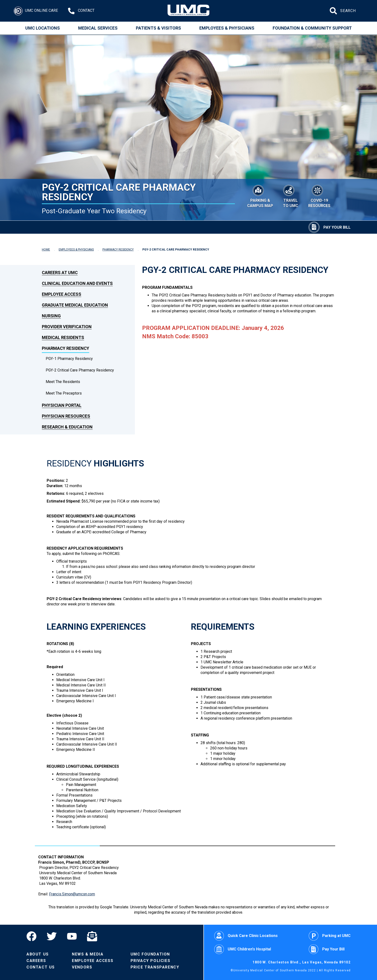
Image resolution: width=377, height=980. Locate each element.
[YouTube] (72, 936)
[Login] (36, 11)
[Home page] (189, 11)
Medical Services (98, 28)
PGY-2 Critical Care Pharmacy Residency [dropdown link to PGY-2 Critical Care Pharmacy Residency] (80, 370)
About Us (38, 954)
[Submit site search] (334, 11)
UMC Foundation (150, 954)
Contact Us (41, 967)
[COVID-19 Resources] (319, 196)
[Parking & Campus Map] (260, 195)
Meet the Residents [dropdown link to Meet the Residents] (63, 382)
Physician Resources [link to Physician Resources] (66, 416)
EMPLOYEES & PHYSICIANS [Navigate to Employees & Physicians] (76, 250)
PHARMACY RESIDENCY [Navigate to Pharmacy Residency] (118, 250)
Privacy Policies (151, 961)
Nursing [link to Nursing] (51, 316)
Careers (36, 961)
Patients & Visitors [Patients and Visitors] (158, 28)
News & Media (88, 954)
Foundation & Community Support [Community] (312, 28)
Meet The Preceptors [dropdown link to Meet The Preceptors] (64, 393)
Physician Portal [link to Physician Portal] (62, 405)
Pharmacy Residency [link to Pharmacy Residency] (66, 348)
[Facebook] (34, 936)
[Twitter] (52, 936)
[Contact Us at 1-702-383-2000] (81, 11)
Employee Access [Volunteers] (93, 961)
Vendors (82, 967)
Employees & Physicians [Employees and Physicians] (227, 28)
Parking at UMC (330, 936)
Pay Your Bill (327, 949)
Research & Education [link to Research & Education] (67, 427)
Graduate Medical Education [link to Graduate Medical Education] (75, 305)
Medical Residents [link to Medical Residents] (63, 337)
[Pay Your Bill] (330, 227)
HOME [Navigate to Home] (46, 250)
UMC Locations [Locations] (43, 28)
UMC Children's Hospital (243, 949)
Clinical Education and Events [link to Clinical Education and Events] (77, 283)
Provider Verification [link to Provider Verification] (67, 327)
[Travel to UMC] (291, 196)
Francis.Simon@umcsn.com (72, 894)
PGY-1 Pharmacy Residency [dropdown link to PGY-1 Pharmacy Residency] (69, 359)
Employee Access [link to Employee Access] (62, 294)
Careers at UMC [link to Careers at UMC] (60, 273)
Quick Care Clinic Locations (246, 936)
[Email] (92, 936)
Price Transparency (155, 967)
